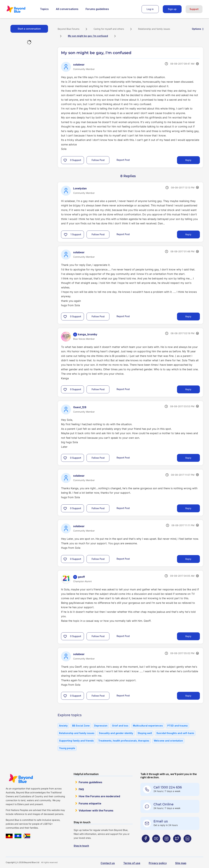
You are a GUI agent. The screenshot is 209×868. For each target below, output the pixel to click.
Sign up (172, 9)
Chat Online (164, 804)
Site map (181, 863)
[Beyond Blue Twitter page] (177, 845)
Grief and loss (120, 726)
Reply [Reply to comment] (188, 234)
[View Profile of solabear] (79, 65)
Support (194, 9)
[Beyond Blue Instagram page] (167, 845)
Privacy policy (158, 863)
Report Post (123, 160)
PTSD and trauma (177, 726)
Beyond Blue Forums (20, 9)
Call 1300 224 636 (168, 787)
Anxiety (63, 726)
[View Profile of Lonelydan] (80, 188)
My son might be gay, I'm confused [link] (88, 36)
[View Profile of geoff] (81, 577)
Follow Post (98, 160)
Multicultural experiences (148, 726)
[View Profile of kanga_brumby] (88, 334)
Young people (67, 748)
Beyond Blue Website (21, 778)
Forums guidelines (97, 9)
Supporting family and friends (76, 741)
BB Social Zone (81, 726)
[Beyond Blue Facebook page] (146, 845)
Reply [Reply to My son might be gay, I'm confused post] (188, 160)
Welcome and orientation (168, 741)
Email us (161, 821)
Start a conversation (29, 29)
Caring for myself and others (109, 29)
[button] (65, 160)
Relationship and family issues (154, 29)
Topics (44, 9)
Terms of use (132, 863)
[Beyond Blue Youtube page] (156, 845)
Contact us (108, 863)
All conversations (67, 9)
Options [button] (197, 29)
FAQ (81, 789)
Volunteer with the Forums (96, 810)
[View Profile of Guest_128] (80, 407)
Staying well (145, 733)
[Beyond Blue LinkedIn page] (187, 845)
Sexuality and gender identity (116, 733)
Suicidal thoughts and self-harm (175, 733)
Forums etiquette (90, 803)
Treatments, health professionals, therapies (124, 741)
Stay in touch (81, 846)
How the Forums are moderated (99, 796)
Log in (150, 9)
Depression (101, 726)
